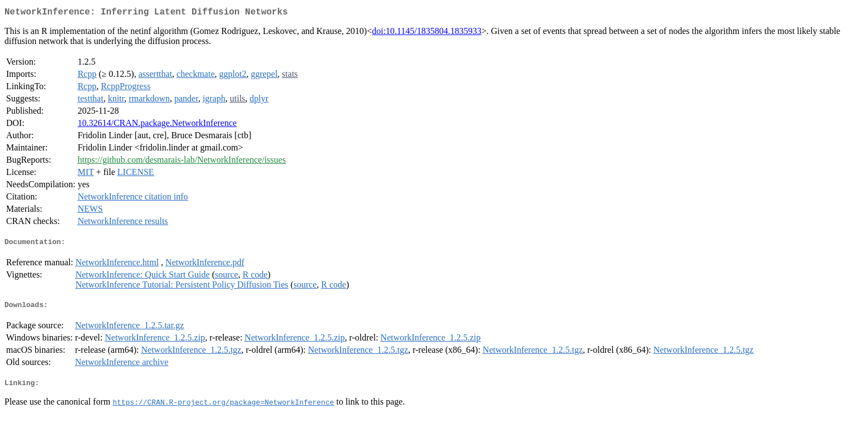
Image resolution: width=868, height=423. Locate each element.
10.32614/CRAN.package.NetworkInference (157, 125)
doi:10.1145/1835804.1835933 (427, 33)
